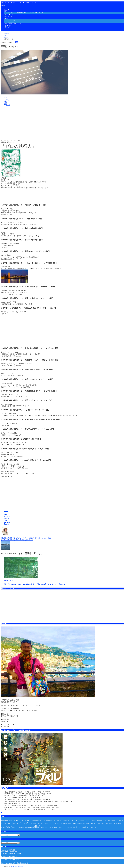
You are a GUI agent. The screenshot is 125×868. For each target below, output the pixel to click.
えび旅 (3, 6)
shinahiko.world (6, 727)
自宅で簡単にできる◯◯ (13, 24)
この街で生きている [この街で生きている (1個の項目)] (66, 821)
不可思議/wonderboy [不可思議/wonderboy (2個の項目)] (77, 824)
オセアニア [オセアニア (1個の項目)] (113, 821)
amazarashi (11, 22)
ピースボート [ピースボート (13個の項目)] (25, 823)
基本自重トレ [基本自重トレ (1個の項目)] (15, 827)
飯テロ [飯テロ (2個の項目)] (94, 827)
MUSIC (7, 18)
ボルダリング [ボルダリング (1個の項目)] (36, 824)
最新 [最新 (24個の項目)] (37, 827)
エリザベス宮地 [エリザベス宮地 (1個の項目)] (106, 821)
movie (6, 512)
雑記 (27, 13)
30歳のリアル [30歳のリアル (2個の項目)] (5, 821)
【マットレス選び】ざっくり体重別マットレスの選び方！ (27, 800)
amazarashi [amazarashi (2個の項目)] (36, 821)
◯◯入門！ (8, 27)
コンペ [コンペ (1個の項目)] (117, 821)
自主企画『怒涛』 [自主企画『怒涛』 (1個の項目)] (72, 827)
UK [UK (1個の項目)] (60, 821)
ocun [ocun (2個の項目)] (48, 821)
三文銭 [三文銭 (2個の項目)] (69, 824)
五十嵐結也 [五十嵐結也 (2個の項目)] (86, 824)
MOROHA (11, 20)
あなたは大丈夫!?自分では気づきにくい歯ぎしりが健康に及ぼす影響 (31, 805)
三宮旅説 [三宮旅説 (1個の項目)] (65, 824)
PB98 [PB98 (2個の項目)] (51, 821)
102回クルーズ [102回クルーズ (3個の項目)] (20, 821)
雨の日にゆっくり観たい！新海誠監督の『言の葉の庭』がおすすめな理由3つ (33, 807)
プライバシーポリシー (12, 860)
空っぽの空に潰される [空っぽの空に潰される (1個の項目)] (55, 827)
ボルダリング (9, 17)
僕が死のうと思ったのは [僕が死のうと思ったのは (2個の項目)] (113, 824)
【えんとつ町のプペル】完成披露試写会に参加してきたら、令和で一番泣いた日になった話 (38, 802)
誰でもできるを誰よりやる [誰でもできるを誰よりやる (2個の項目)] (84, 827)
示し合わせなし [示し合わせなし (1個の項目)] (46, 827)
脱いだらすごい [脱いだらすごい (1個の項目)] (64, 827)
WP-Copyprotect (19, 866)
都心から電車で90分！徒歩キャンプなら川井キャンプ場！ (27, 792)
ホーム (7, 9)
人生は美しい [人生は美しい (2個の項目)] (94, 824)
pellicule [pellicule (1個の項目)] (55, 821)
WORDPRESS (9, 25)
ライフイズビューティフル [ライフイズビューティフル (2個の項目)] (47, 824)
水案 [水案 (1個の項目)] (41, 827)
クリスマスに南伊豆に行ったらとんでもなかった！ (25, 798)
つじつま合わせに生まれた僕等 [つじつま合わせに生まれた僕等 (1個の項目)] (92, 821)
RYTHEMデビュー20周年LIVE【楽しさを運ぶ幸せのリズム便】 (29, 794)
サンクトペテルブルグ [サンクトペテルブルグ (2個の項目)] (12, 824)
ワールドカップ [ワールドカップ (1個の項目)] (59, 824)
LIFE (6, 11)
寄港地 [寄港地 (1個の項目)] (23, 827)
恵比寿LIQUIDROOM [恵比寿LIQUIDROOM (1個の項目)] (29, 827)
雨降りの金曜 (12, 804)
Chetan (12, 866)
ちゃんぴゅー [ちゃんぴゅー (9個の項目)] (78, 820)
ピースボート (9, 15)
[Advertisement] (56, 123)
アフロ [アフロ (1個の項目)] (101, 821)
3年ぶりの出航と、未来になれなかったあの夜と (24, 796)
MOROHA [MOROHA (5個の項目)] (43, 821)
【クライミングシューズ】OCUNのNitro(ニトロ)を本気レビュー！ (30, 809)
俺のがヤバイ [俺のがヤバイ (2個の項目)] (102, 824)
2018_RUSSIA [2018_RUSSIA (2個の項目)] (29, 821)
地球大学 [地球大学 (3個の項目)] (9, 827)
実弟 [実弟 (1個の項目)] (20, 827)
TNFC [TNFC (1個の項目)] (58, 821)
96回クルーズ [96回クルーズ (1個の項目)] (12, 821)
